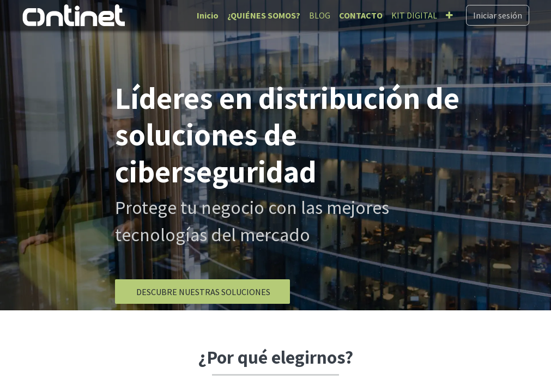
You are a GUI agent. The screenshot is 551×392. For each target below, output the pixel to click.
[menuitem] (208, 15)
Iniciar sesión (498, 15)
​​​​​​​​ (202, 292)
